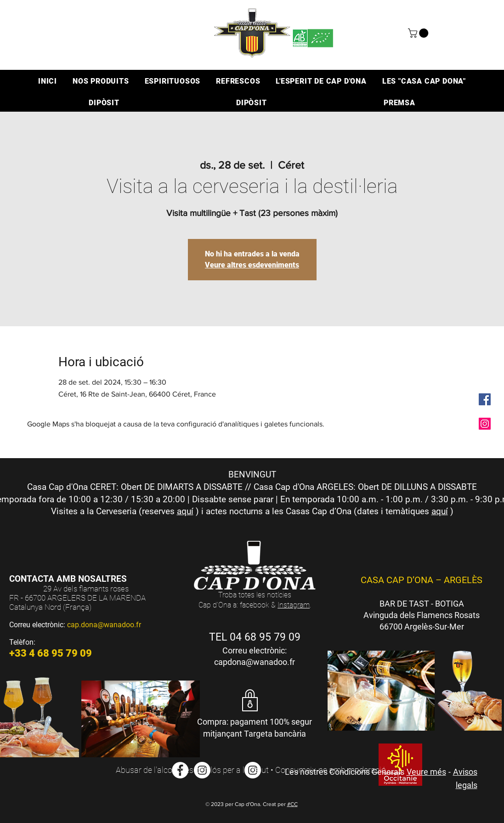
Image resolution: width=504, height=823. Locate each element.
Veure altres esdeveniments (252, 265)
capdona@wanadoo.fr (255, 662)
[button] (419, 33)
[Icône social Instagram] (485, 424)
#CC (292, 804)
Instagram (294, 605)
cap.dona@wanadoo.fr (104, 625)
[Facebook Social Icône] (485, 399)
